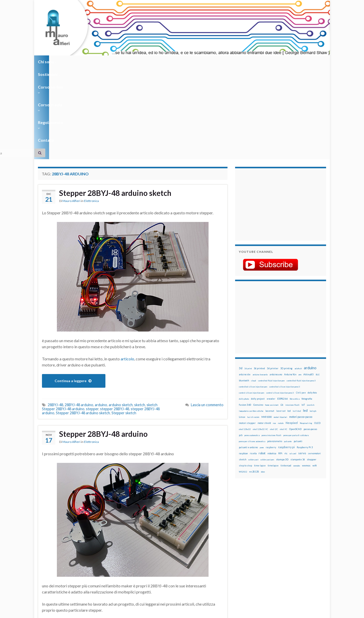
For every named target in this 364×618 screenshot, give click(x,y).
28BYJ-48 (55, 314)
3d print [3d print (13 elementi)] (248, 277)
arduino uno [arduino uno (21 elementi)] (276, 283)
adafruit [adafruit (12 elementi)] (298, 277)
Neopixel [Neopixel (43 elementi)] (292, 332)
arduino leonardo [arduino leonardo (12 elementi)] (260, 283)
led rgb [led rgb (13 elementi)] (313, 320)
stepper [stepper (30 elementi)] (312, 368)
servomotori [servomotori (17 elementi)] (314, 362)
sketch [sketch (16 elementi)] (243, 368)
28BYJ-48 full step (109, 559)
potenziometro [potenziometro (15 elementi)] (275, 350)
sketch (140, 314)
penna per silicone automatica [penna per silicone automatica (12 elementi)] (252, 350)
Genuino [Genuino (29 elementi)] (258, 314)
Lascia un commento (207, 314)
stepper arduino (69, 567)
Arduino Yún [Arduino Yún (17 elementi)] (290, 283)
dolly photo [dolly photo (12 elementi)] (244, 308)
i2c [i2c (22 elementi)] (282, 314)
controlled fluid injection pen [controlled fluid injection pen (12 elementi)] (271, 290)
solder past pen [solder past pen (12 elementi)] (267, 368)
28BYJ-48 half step (141, 559)
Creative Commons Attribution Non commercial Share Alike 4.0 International (222, 594)
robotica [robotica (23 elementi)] (272, 362)
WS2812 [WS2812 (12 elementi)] (243, 381)
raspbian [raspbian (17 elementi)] (243, 362)
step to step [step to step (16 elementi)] (245, 374)
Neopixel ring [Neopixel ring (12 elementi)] (306, 332)
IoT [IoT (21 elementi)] (303, 314)
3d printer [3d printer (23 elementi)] (273, 277)
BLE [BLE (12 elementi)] (318, 283)
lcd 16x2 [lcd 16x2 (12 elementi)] (297, 320)
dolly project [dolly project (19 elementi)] (258, 308)
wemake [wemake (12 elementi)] (297, 375)
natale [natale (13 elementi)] (281, 332)
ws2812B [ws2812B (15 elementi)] (254, 380)
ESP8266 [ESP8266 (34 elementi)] (282, 307)
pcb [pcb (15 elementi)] (241, 344)
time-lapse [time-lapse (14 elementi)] (260, 375)
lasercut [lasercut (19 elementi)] (270, 320)
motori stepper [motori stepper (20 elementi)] (247, 332)
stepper (92, 318)
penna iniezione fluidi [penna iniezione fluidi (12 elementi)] (271, 344)
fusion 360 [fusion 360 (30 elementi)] (245, 314)
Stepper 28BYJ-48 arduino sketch (116, 102)
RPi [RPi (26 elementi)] (280, 362)
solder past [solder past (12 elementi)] (253, 368)
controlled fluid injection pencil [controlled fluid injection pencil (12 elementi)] (301, 290)
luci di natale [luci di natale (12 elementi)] (253, 326)
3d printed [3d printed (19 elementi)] (259, 277)
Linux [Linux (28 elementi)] (242, 326)
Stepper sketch (124, 322)
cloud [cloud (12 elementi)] (254, 290)
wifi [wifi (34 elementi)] (315, 374)
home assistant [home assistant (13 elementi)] (272, 314)
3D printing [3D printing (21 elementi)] (286, 277)
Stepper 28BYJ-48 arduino (104, 343)
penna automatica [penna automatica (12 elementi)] (252, 344)
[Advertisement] (270, 113)
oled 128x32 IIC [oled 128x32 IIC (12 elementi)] (260, 338)
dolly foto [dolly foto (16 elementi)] (312, 302)
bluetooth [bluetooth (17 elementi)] (244, 289)
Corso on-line (109, 62)
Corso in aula (144, 62)
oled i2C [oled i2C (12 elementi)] (274, 338)
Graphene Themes (81, 612)
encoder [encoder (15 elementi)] (271, 308)
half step (79, 563)
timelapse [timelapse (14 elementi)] (273, 375)
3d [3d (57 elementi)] (241, 277)
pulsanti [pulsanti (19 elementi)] (298, 350)
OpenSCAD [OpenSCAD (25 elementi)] (295, 338)
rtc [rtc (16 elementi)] (286, 362)
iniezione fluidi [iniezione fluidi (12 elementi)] (292, 314)
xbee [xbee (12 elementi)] (263, 381)
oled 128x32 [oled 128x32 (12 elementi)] (245, 338)
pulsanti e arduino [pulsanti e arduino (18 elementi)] (248, 356)
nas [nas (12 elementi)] (275, 332)
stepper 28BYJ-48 (115, 318)
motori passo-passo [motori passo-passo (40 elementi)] (301, 326)
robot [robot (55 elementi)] (262, 362)
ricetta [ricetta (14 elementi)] (253, 362)
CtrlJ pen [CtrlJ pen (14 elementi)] (301, 302)
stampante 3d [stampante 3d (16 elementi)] (298, 368)
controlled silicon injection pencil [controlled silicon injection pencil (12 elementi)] (285, 296)
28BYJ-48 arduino (79, 314)
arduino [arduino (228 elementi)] (310, 277)
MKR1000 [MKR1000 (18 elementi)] (267, 326)
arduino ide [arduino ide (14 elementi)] (245, 283)
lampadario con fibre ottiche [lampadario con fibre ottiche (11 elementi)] (251, 320)
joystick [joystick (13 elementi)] (311, 314)
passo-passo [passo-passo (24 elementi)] (310, 338)
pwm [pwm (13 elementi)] (262, 356)
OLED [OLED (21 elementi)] (317, 332)
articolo (127, 268)
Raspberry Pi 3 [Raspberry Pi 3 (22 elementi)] (305, 356)
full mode (63, 563)
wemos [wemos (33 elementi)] (306, 374)
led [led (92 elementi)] (305, 320)
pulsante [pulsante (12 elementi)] (288, 350)
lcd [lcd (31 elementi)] (289, 320)
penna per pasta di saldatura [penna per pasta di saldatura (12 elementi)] (296, 344)
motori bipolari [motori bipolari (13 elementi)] (280, 326)
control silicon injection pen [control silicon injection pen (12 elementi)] (252, 302)
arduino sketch (121, 314)
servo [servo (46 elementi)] (302, 362)
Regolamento (180, 62)
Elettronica (91, 110)
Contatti (210, 62)
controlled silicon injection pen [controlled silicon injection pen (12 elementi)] (253, 296)
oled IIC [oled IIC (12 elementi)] (283, 338)
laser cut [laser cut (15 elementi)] (281, 320)
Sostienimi (76, 62)
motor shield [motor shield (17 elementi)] (264, 332)
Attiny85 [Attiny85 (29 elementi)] (309, 283)
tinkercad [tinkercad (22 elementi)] (286, 374)
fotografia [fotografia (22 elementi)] (307, 308)
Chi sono (47, 62)
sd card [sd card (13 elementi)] (293, 362)
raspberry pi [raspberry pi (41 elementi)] (286, 356)
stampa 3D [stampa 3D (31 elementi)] (282, 368)
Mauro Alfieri (71, 110)
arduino (101, 314)
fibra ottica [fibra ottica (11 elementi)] (295, 308)
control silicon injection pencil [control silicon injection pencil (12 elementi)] (280, 302)
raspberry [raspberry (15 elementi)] (271, 356)
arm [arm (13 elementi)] (300, 283)
